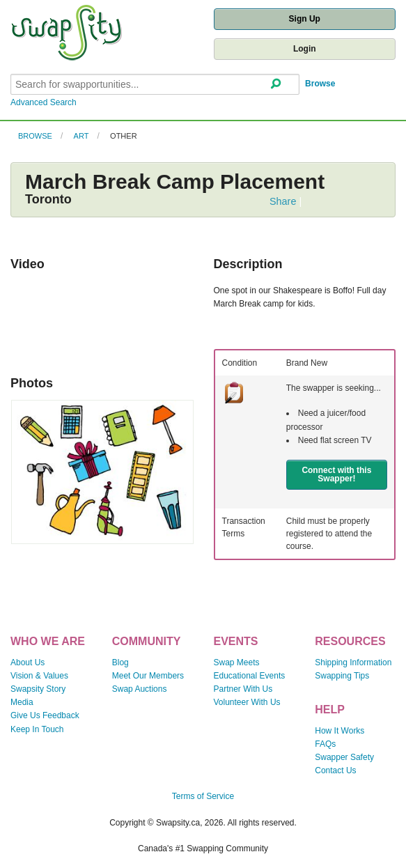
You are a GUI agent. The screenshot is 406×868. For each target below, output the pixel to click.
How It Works (339, 731)
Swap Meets (237, 662)
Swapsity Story (38, 689)
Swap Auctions (140, 689)
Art (81, 136)
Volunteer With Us (247, 702)
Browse (320, 84)
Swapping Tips (342, 676)
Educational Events (250, 676)
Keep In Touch (37, 729)
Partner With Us (243, 689)
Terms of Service (203, 796)
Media (22, 702)
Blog (120, 662)
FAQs (325, 744)
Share (283, 201)
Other (124, 136)
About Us (28, 662)
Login (305, 49)
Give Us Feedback (45, 715)
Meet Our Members (148, 676)
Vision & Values (39, 676)
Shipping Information (353, 662)
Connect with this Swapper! (336, 474)
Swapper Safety (344, 757)
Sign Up (305, 19)
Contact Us (335, 770)
